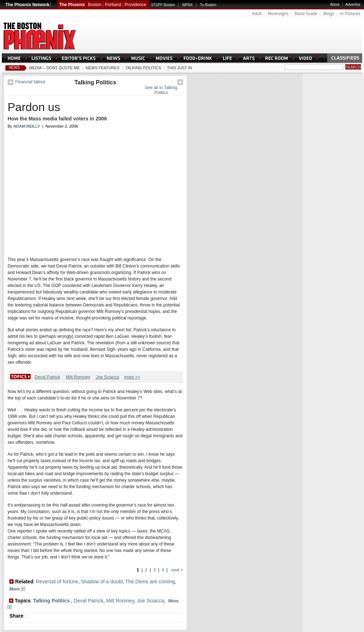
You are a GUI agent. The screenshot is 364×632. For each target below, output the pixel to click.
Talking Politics (143, 68)
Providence (136, 5)
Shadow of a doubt (102, 582)
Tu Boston (208, 5)
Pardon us (34, 107)
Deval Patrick (47, 377)
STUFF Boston (163, 5)
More (17, 589)
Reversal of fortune (57, 582)
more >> (132, 377)
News (14, 68)
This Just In (179, 68)
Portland (113, 5)
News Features (103, 68)
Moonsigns (278, 14)
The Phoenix (72, 5)
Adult (257, 14)
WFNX (187, 5)
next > (177, 570)
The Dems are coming (150, 582)
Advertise (353, 5)
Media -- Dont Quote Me (54, 68)
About (335, 5)
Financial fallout (30, 82)
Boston (95, 5)
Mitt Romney (78, 377)
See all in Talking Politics (161, 90)
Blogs (329, 14)
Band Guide (306, 14)
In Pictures (350, 14)
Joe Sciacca (108, 377)
